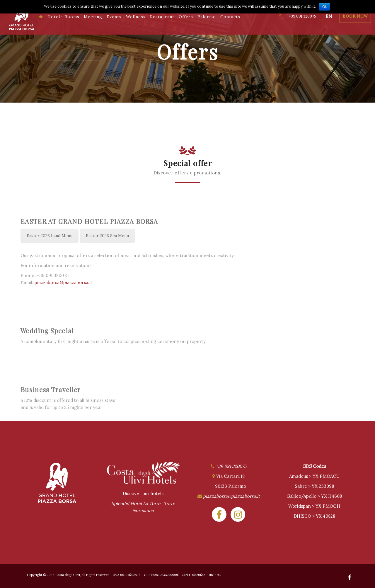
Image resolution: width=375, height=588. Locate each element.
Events (114, 17)
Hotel (55, 17)
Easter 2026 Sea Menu (107, 236)
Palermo (207, 17)
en (329, 16)
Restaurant (162, 17)
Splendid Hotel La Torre (136, 503)
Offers (186, 17)
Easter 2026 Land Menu (50, 236)
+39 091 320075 (297, 16)
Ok (324, 7)
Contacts (230, 17)
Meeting (93, 17)
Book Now (355, 16)
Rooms (72, 17)
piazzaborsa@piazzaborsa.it (63, 282)
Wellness (136, 17)
